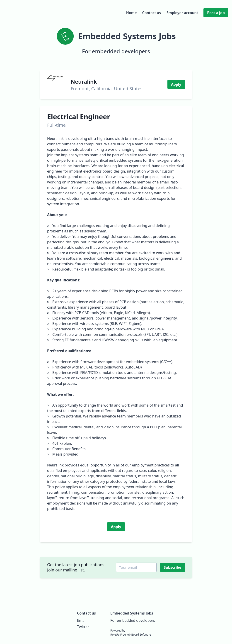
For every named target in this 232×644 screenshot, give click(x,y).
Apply (176, 84)
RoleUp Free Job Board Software (131, 635)
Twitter (83, 627)
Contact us (152, 13)
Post (216, 13)
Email (82, 620)
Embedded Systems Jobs (132, 613)
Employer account (182, 13)
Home (132, 13)
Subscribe (173, 567)
